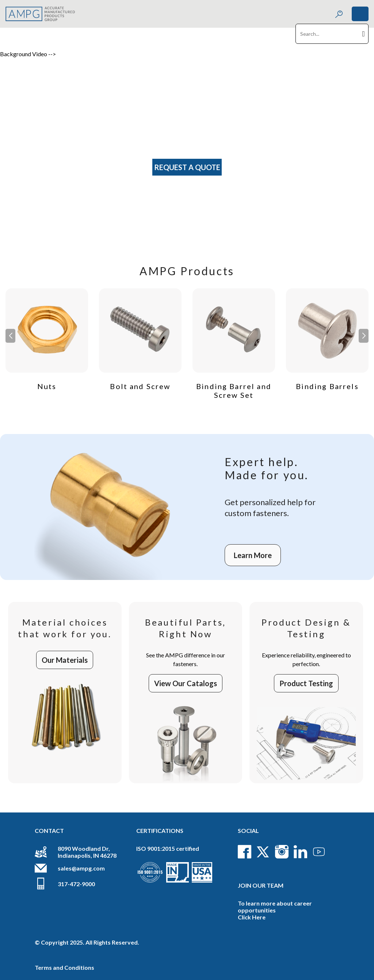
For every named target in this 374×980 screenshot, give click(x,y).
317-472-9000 (76, 884)
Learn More (253, 555)
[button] (364, 336)
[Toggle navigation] (360, 14)
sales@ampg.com (81, 868)
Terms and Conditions (64, 967)
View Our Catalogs (186, 683)
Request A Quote (187, 167)
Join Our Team (261, 885)
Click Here (252, 917)
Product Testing (306, 683)
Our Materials (65, 660)
